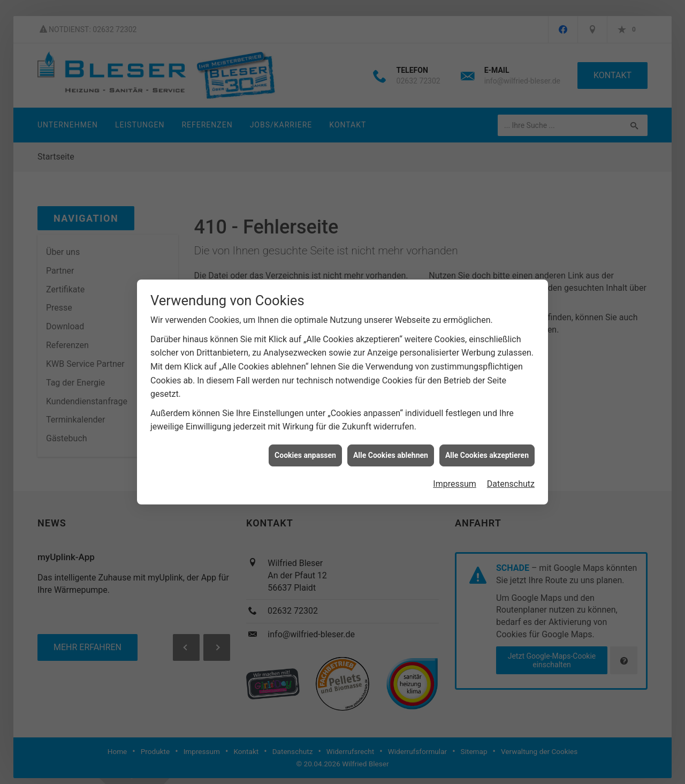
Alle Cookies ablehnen (391, 452)
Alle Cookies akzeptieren (487, 452)
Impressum (455, 481)
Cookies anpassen (305, 452)
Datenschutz (511, 481)
